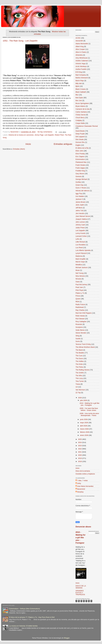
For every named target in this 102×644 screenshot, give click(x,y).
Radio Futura (80, 304)
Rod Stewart (80, 319)
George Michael (81, 179)
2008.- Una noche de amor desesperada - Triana (89, 414)
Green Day (79, 185)
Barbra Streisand (82, 78)
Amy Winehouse (81, 58)
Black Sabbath (81, 92)
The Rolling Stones (82, 370)
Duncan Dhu (80, 142)
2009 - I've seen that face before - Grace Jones (89, 409)
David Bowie (80, 131)
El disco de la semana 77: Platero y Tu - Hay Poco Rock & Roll (32, 617)
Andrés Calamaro (82, 61)
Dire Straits (80, 139)
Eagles (78, 145)
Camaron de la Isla (82, 109)
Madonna (79, 256)
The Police (79, 367)
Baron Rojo (80, 81)
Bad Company (81, 75)
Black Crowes (81, 89)
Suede (78, 339)
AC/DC (78, 38)
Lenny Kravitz (81, 233)
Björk (77, 86)
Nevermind (81, 489)
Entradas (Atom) (19, 149)
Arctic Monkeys (81, 66)
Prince (78, 296)
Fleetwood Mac (81, 162)
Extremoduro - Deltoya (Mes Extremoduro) (25, 609)
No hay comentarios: (45, 132)
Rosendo (79, 324)
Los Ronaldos (81, 245)
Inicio (28, 144)
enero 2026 (84, 435)
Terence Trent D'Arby (83, 344)
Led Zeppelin (49, 135)
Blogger (67, 638)
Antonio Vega (80, 64)
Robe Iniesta (80, 316)
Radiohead (79, 307)
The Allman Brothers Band (85, 347)
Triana (78, 384)
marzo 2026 (85, 429)
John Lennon (80, 222)
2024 (80, 442)
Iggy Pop (79, 193)
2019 (80, 458)
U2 (77, 387)
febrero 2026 (85, 432)
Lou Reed (79, 248)
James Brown (81, 202)
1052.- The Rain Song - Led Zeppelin (20, 41)
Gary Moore (80, 174)
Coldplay (79, 120)
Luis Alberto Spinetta (83, 250)
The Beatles (80, 353)
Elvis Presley (80, 154)
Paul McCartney (81, 285)
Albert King (80, 46)
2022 (80, 449)
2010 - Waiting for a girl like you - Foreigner (89, 404)
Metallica (79, 265)
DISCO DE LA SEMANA (81, 587)
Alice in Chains (81, 52)
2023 (80, 446)
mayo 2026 (84, 423)
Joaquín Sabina (81, 219)
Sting (77, 336)
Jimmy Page (39, 135)
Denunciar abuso (83, 527)
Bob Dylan (79, 98)
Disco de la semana (83, 471)
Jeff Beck (79, 208)
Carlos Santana (81, 112)
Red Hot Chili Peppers (84, 313)
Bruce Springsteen (82, 103)
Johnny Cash (80, 225)
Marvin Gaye (80, 262)
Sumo (78, 341)
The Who (79, 376)
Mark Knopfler (81, 259)
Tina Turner (80, 381)
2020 (80, 455)
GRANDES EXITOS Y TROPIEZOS (80, 593)
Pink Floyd (79, 290)
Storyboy (80, 492)
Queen (78, 299)
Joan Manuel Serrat (83, 216)
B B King (79, 72)
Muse (78, 270)
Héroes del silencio (82, 191)
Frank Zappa (80, 168)
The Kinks (79, 364)
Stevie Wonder (81, 333)
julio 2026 (84, 400)
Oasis (78, 282)
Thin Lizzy (79, 378)
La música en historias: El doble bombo (23, 626)
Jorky (79, 483)
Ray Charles (80, 310)
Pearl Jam (79, 287)
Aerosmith (79, 41)
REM (77, 302)
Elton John (79, 151)
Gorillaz (78, 182)
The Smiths (80, 373)
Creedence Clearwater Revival (87, 126)
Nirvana (78, 279)
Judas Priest (80, 228)
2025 (80, 439)
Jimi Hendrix (80, 213)
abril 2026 (84, 426)
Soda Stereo (80, 330)
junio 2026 (84, 419)
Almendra (79, 55)
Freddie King (80, 171)
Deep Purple (80, 134)
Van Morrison (80, 390)
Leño (77, 239)
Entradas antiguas (63, 144)
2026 (80, 398)
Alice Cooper (80, 49)
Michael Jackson (82, 267)
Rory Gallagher (81, 322)
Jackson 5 (79, 199)
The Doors (79, 358)
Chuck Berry (80, 118)
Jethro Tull (79, 211)
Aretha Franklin (81, 69)
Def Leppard (80, 137)
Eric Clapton (80, 157)
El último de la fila (82, 148)
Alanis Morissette (82, 44)
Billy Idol (79, 83)
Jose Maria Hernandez (85, 486)
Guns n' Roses (81, 188)
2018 (80, 461)
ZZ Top (78, 393)
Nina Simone (80, 276)
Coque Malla (80, 123)
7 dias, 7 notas (12, 9)
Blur (77, 95)
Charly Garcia (81, 115)
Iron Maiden (80, 196)
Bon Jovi (79, 101)
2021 (80, 452)
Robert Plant (59, 135)
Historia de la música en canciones (21, 135)
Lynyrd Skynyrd (81, 253)
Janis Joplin (80, 205)
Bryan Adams (80, 106)
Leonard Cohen (81, 236)
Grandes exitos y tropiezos (85, 474)
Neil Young (79, 273)
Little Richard (80, 242)
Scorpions (79, 327)
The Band (79, 350)
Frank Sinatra (80, 165)
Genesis (79, 176)
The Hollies (80, 361)
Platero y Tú (80, 293)
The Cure (79, 356)
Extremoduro (80, 159)
